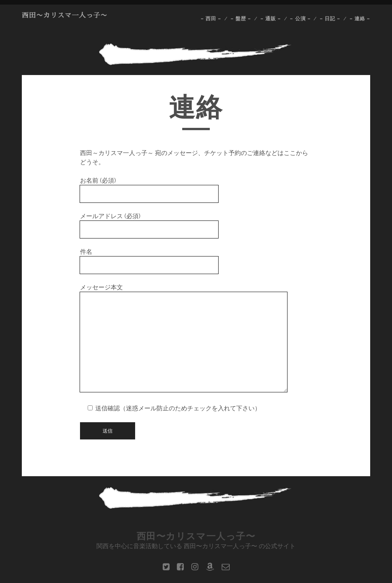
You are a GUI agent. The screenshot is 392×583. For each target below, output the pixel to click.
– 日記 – (330, 19)
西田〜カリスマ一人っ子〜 (65, 15)
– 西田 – (211, 19)
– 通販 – (271, 19)
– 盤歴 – (241, 19)
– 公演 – (300, 19)
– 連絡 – (360, 19)
